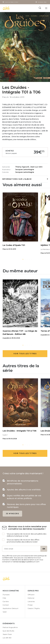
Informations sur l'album (25, 179)
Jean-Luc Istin (36, 167)
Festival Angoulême (10, 627)
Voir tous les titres (25, 354)
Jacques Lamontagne (25, 169)
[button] (23, 259)
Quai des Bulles (8, 631)
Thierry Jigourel (22, 167)
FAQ (4, 598)
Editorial (31, 598)
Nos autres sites (12, 2)
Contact (6, 605)
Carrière (6, 601)
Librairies (31, 601)
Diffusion (31, 595)
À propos (6, 595)
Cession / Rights (34, 608)
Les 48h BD (7, 638)
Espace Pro (42, 2)
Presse (30, 605)
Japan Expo (7, 634)
